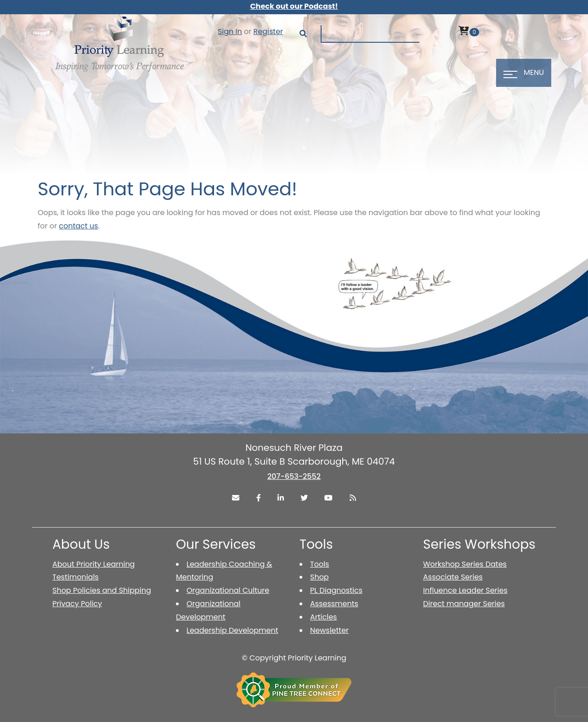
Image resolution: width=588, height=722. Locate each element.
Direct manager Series (464, 604)
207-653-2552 (294, 476)
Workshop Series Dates (465, 564)
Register (268, 31)
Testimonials (76, 577)
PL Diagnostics (336, 590)
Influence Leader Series (465, 590)
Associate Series (453, 577)
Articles (323, 617)
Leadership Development (232, 630)
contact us (78, 226)
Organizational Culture (228, 590)
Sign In (230, 31)
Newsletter (329, 630)
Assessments (334, 604)
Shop (319, 577)
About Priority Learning (93, 564)
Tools (319, 564)
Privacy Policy (77, 604)
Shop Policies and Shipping (102, 590)
